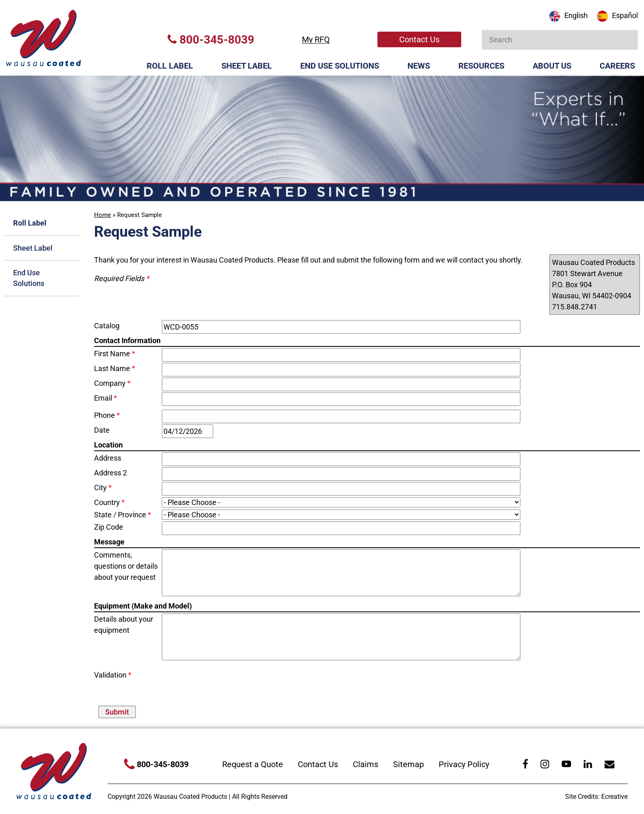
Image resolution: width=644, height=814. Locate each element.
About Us (552, 66)
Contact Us (419, 39)
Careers (617, 66)
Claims (366, 764)
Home (102, 215)
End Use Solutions (340, 66)
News (419, 66)
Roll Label (170, 66)
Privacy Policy (464, 764)
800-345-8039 (211, 40)
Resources (481, 66)
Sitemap (408, 764)
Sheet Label (247, 66)
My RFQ (316, 39)
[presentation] (210, 682)
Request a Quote (253, 764)
